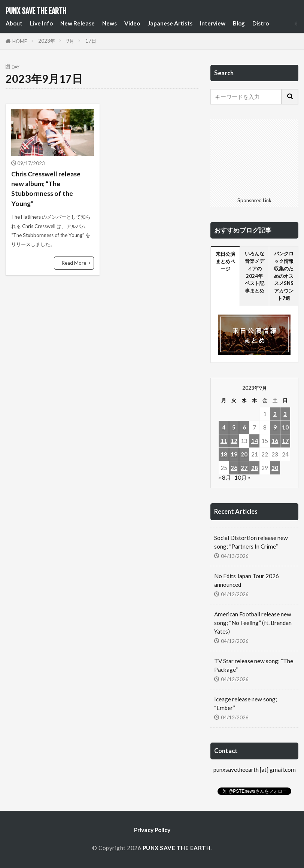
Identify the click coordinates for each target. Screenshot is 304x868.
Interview (213, 23)
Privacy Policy (152, 830)
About (14, 23)
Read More (74, 263)
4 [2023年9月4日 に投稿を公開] (224, 427)
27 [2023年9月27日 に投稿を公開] (244, 468)
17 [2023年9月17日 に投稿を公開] (285, 441)
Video (132, 23)
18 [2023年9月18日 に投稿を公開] (224, 454)
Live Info (41, 23)
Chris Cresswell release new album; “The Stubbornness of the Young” (46, 189)
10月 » (243, 477)
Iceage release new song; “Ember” (246, 703)
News (110, 23)
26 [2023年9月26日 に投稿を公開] (234, 468)
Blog (239, 23)
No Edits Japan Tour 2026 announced (247, 580)
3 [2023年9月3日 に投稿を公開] (285, 414)
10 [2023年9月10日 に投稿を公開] (285, 427)
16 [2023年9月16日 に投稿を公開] (275, 441)
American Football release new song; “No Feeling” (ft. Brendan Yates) (253, 623)
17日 (91, 41)
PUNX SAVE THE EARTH (36, 11)
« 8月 (225, 477)
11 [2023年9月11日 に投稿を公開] (224, 441)
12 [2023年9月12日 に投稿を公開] (234, 441)
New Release (77, 23)
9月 (70, 41)
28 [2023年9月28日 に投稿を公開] (255, 468)
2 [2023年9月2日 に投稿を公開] (275, 414)
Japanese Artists (170, 23)
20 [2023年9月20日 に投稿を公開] (244, 454)
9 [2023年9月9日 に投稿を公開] (275, 427)
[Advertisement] (254, 157)
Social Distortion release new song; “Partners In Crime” (251, 542)
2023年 (47, 41)
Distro (261, 23)
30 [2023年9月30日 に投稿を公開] (275, 468)
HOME (20, 41)
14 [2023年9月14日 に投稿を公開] (255, 441)
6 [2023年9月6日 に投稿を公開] (244, 427)
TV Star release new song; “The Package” (254, 665)
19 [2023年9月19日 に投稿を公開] (234, 454)
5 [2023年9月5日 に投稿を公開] (234, 427)
